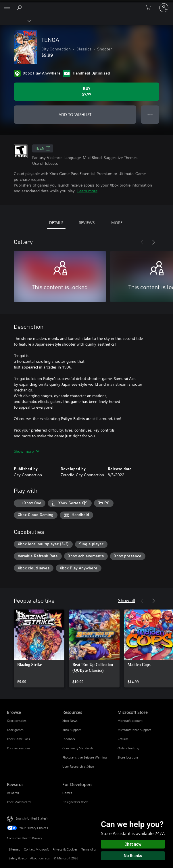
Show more (27, 451)
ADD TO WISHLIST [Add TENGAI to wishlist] (75, 114)
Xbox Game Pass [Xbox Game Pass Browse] (18, 739)
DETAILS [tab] (56, 223)
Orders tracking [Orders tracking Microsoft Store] (128, 748)
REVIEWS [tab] (87, 223)
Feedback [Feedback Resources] (69, 739)
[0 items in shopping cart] (150, 8)
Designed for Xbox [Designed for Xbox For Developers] (75, 802)
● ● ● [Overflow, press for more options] (150, 114)
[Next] (153, 242)
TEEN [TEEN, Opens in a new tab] (43, 148)
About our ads (40, 858)
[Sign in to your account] (164, 8)
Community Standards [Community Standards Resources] (78, 748)
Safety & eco (18, 858)
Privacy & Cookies (65, 849)
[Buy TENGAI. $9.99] (86, 92)
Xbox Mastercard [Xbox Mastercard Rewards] (19, 802)
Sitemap (14, 849)
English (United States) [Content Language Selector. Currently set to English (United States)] (31, 818)
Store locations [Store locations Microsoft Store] (128, 757)
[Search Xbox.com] (20, 7)
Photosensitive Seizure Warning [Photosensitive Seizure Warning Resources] (84, 757)
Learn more (87, 191)
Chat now (133, 844)
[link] (39, 648)
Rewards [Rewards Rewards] (13, 793)
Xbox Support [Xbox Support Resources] (72, 730)
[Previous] (142, 242)
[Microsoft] (86, 4)
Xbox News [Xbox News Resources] (70, 721)
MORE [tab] (117, 223)
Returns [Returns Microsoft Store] (123, 739)
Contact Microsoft (36, 849)
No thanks (133, 856)
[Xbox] (15, 20)
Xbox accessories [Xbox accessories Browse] (19, 748)
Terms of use (90, 849)
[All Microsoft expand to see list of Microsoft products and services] (7, 8)
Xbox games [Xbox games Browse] (15, 730)
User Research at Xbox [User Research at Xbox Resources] (78, 766)
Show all (127, 600)
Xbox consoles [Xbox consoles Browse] (17, 721)
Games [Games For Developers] (67, 793)
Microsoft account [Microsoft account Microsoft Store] (130, 721)
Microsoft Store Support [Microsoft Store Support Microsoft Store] (134, 730)
